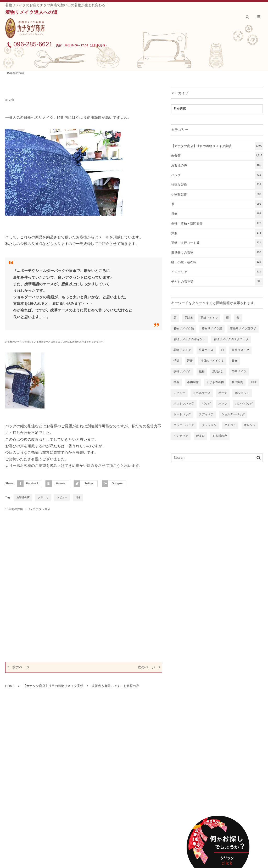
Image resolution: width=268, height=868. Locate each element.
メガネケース (202, 393)
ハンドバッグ (244, 404)
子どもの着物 (215, 382)
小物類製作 (217, 194)
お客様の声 (23, 498)
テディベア (206, 415)
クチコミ (43, 498)
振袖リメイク (182, 372)
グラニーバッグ (184, 425)
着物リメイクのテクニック (231, 339)
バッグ (217, 175)
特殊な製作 (217, 185)
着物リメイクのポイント (190, 339)
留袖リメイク (240, 350)
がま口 (200, 436)
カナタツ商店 (41, 509)
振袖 (202, 372)
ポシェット (242, 393)
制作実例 (237, 382)
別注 (254, 382)
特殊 (176, 361)
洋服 (217, 233)
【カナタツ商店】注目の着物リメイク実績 (217, 146)
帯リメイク (239, 372)
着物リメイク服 (212, 329)
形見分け (218, 372)
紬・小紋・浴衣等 (217, 262)
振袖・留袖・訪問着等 (217, 223)
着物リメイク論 (184, 329)
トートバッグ (182, 415)
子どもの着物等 (217, 282)
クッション (209, 425)
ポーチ (223, 393)
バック (223, 404)
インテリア (217, 272)
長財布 (189, 318)
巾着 (176, 382)
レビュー (62, 498)
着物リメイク (182, 350)
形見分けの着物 (217, 253)
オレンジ (250, 425)
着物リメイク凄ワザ (243, 329)
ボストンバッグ (184, 404)
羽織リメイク (209, 318)
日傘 (78, 498)
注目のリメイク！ (212, 361)
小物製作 (193, 382)
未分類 (217, 156)
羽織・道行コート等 (217, 243)
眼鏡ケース (206, 350)
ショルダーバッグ (233, 415)
